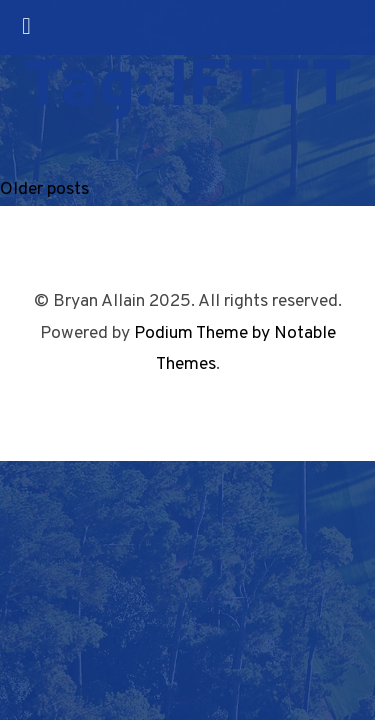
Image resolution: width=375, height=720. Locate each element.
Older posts (44, 189)
